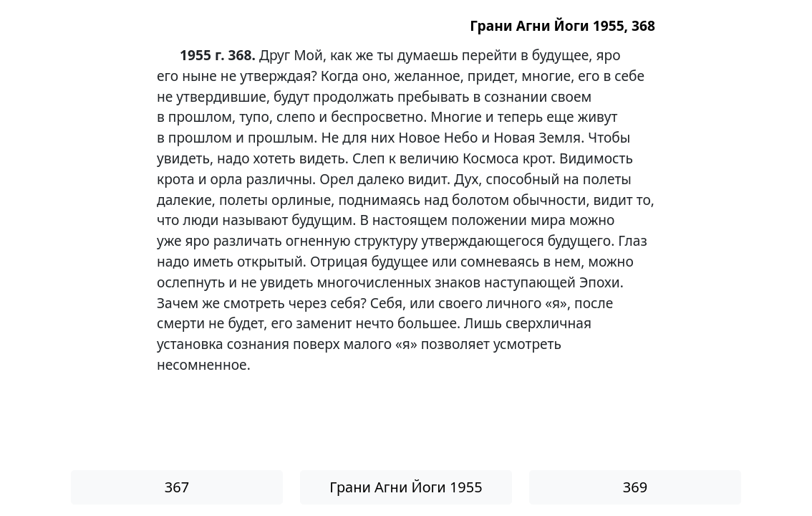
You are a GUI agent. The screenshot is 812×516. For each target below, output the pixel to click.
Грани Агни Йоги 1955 (406, 487)
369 (635, 487)
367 (177, 487)
